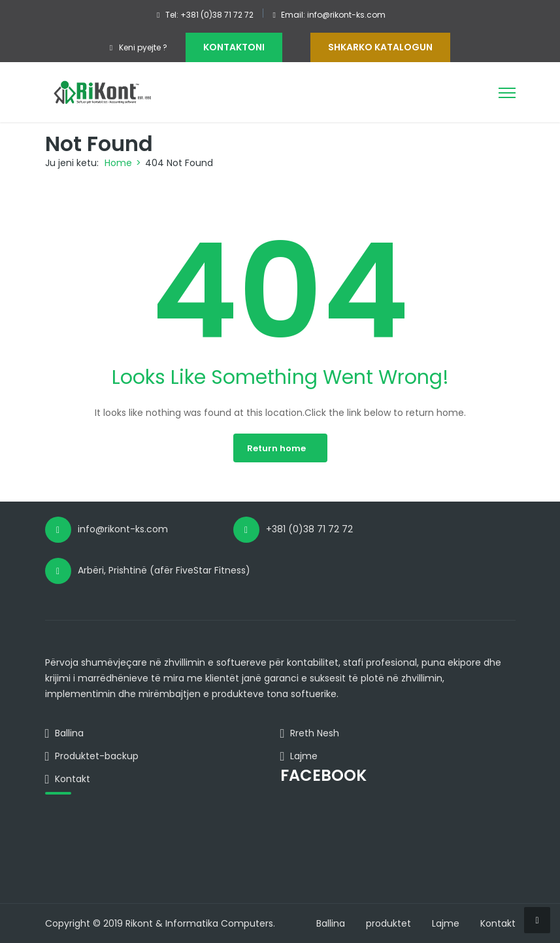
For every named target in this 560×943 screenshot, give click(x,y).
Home (118, 163)
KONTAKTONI (234, 47)
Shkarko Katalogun (380, 47)
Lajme (446, 923)
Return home (276, 448)
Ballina (331, 923)
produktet (388, 923)
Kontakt (498, 923)
